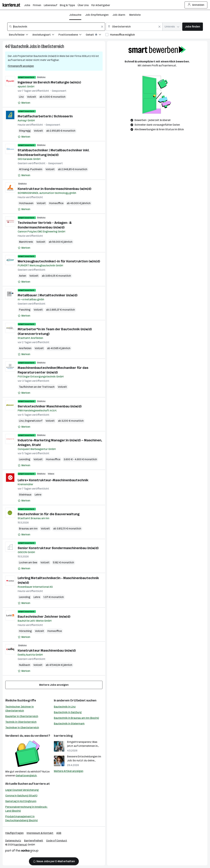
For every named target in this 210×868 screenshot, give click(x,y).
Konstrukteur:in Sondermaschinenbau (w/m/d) (54, 189)
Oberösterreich (53, 46)
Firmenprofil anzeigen (21, 66)
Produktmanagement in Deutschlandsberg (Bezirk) (21, 818)
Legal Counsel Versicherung (22, 790)
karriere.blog (63, 736)
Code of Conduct (57, 841)
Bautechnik (20, 46)
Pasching (25, 310)
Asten (23, 276)
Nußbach (25, 665)
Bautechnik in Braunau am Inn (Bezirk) (76, 718)
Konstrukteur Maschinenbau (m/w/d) (47, 650)
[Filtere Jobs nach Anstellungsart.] (45, 35)
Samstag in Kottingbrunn (21, 801)
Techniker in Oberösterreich (22, 728)
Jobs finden (193, 27)
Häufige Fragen (14, 833)
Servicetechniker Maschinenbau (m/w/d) (50, 406)
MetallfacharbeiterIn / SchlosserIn (45, 116)
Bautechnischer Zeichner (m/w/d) (44, 617)
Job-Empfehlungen (97, 15)
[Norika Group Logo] (22, 851)
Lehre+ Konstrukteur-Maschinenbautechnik (53, 480)
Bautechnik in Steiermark (69, 724)
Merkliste (135, 15)
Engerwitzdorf (34, 421)
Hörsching (25, 631)
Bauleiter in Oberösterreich (22, 716)
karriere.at (42, 784)
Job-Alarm (119, 15)
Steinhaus (25, 495)
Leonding (25, 459)
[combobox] (56, 27)
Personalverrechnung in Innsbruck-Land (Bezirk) (27, 809)
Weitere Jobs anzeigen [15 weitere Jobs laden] (54, 685)
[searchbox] (56, 27)
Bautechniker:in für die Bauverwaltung (49, 514)
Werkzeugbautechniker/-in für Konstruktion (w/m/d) (59, 261)
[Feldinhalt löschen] (102, 27)
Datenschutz (13, 841)
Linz (21, 97)
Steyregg (25, 131)
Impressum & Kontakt (40, 833)
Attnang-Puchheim (31, 169)
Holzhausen (26, 203)
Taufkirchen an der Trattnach (37, 387)
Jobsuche (75, 15)
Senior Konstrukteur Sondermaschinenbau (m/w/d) (58, 548)
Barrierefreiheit (34, 841)
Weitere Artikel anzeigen (69, 771)
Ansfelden (25, 348)
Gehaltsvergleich (26, 776)
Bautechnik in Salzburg (68, 712)
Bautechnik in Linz (65, 707)
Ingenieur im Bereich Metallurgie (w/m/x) (49, 82)
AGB (59, 833)
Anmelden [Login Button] (196, 5)
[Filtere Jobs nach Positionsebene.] (72, 35)
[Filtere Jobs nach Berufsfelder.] (21, 35)
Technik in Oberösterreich (21, 722)
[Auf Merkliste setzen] (24, 103)
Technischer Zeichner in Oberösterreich (19, 709)
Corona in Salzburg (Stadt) (21, 796)
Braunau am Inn (28, 529)
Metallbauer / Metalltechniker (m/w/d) (48, 295)
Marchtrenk (26, 242)
